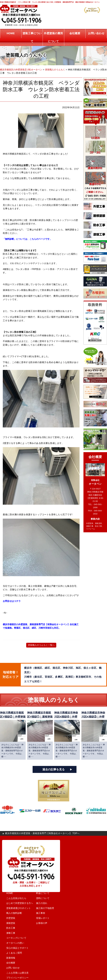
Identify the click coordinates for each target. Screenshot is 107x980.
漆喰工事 (9, 933)
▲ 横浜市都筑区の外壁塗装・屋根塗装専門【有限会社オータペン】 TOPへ (41, 833)
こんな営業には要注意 (15, 973)
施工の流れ (44, 903)
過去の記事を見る (53, 769)
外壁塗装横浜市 (54, 800)
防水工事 (9, 928)
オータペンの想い (13, 943)
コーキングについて (14, 938)
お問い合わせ (11, 968)
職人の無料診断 (12, 913)
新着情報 (9, 958)
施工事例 (43, 913)
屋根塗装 (9, 923)
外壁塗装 (9, 918)
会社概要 (9, 963)
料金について (45, 893)
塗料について (45, 898)
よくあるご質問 (12, 953)
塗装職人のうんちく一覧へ (41, 645)
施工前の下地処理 (47, 908)
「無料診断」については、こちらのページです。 (28, 239)
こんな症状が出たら (14, 898)
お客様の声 (44, 923)
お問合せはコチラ (12, 601)
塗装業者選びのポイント (16, 908)
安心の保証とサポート (15, 948)
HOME (8, 893)
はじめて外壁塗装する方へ (17, 903)
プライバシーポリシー (15, 978)
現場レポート (45, 918)
